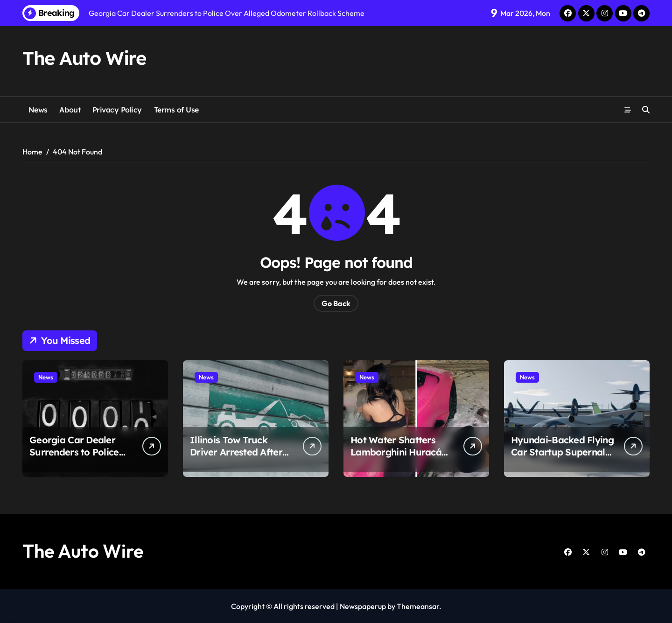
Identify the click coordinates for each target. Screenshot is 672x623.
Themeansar (418, 606)
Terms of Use (176, 110)
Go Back (336, 303)
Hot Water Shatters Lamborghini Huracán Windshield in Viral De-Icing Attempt (400, 458)
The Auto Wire (84, 58)
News (38, 110)
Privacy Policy (117, 110)
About (70, 110)
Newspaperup (363, 606)
